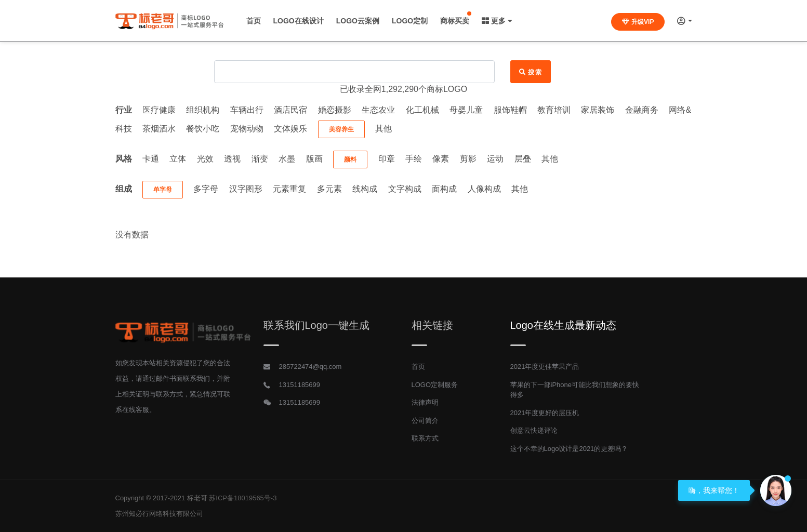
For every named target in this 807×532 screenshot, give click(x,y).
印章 (387, 159)
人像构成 (484, 189)
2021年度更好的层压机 (545, 413)
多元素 (329, 189)
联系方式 (425, 438)
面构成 (444, 189)
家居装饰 (598, 110)
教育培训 (554, 110)
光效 (205, 159)
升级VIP (638, 22)
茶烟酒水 (159, 129)
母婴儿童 (466, 110)
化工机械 (422, 110)
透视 (232, 159)
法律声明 (425, 402)
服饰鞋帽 (510, 110)
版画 (314, 159)
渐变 (260, 159)
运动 (495, 159)
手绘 (414, 159)
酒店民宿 (290, 110)
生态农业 (378, 110)
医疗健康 (159, 110)
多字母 (206, 189)
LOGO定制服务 (435, 385)
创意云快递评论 (534, 430)
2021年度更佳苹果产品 (545, 367)
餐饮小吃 (203, 129)
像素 (441, 159)
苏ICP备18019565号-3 (243, 498)
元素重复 (289, 189)
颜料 (350, 159)
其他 (383, 129)
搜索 (531, 72)
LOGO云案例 (358, 21)
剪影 (468, 159)
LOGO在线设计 (299, 21)
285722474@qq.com (310, 367)
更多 (497, 21)
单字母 (163, 190)
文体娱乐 (290, 129)
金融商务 (642, 110)
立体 (178, 159)
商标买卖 (455, 21)
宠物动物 (247, 129)
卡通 (151, 159)
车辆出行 (247, 110)
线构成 (365, 189)
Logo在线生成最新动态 (564, 325)
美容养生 (341, 129)
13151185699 (300, 385)
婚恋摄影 (335, 110)
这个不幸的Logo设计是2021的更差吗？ (569, 449)
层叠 (523, 159)
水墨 (287, 159)
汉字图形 (246, 189)
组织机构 (203, 110)
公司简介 (425, 421)
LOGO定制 (410, 21)
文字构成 (405, 189)
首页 (254, 21)
